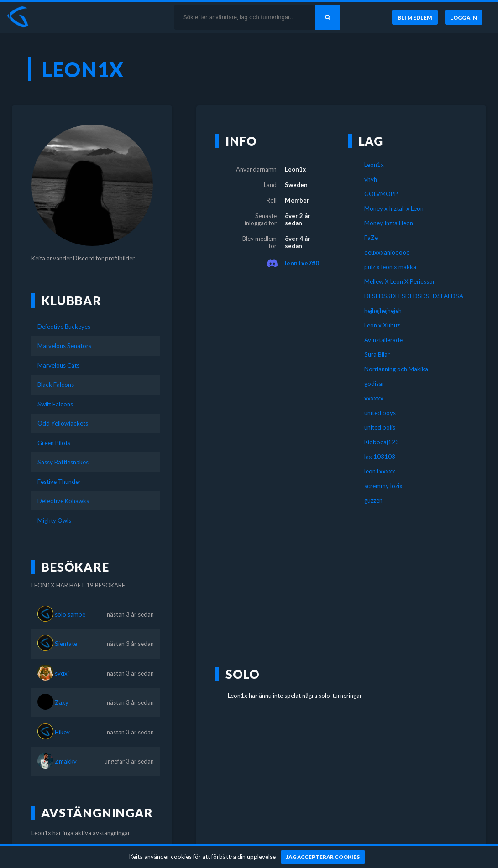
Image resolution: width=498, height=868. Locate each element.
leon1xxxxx (380, 471)
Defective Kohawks (63, 501)
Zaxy (62, 702)
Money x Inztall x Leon (394, 208)
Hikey (62, 732)
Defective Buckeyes (64, 327)
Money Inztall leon (389, 223)
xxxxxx (374, 398)
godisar (374, 384)
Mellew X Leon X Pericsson (400, 281)
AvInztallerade (383, 340)
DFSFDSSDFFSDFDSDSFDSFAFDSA (408, 296)
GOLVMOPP (381, 194)
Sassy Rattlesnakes (63, 462)
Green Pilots (54, 443)
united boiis (380, 427)
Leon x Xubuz (382, 325)
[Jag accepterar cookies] (323, 857)
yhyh (371, 179)
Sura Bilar (377, 354)
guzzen (373, 500)
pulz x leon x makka (390, 267)
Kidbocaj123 (382, 442)
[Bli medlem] (415, 17)
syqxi (62, 673)
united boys (380, 413)
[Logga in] (464, 17)
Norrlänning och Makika (396, 369)
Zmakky (66, 761)
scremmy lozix (383, 486)
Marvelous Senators (64, 346)
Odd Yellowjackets (63, 423)
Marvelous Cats (58, 365)
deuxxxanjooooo (387, 252)
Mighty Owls (54, 520)
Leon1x (374, 165)
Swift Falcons (55, 404)
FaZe (371, 238)
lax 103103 (380, 457)
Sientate (66, 644)
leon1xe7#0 (302, 263)
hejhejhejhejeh (383, 311)
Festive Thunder (59, 482)
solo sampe (70, 614)
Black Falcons (56, 385)
